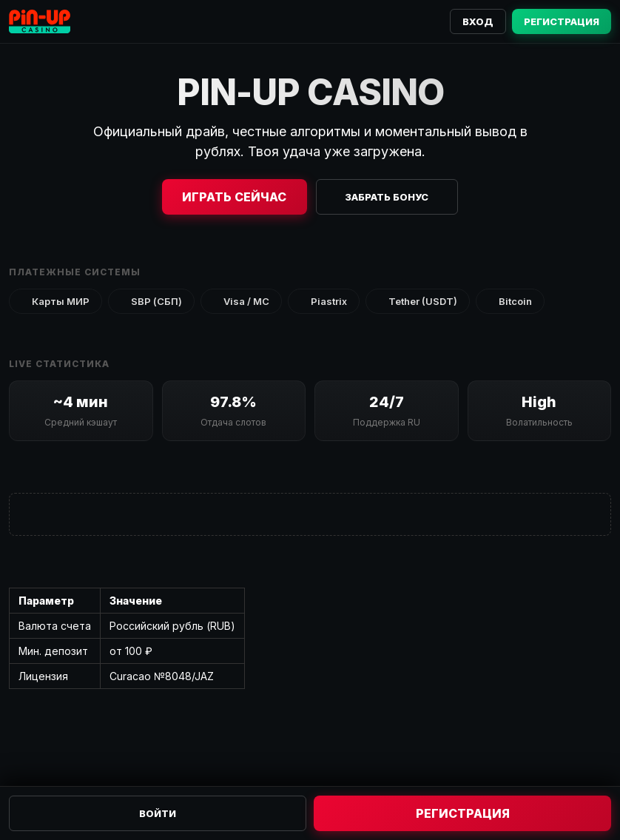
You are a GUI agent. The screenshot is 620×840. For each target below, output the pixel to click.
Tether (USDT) (418, 301)
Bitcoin (510, 301)
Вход (478, 21)
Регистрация (562, 21)
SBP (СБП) (151, 301)
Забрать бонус (387, 197)
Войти (158, 813)
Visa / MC (241, 301)
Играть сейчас (234, 197)
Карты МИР (55, 301)
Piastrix (324, 301)
